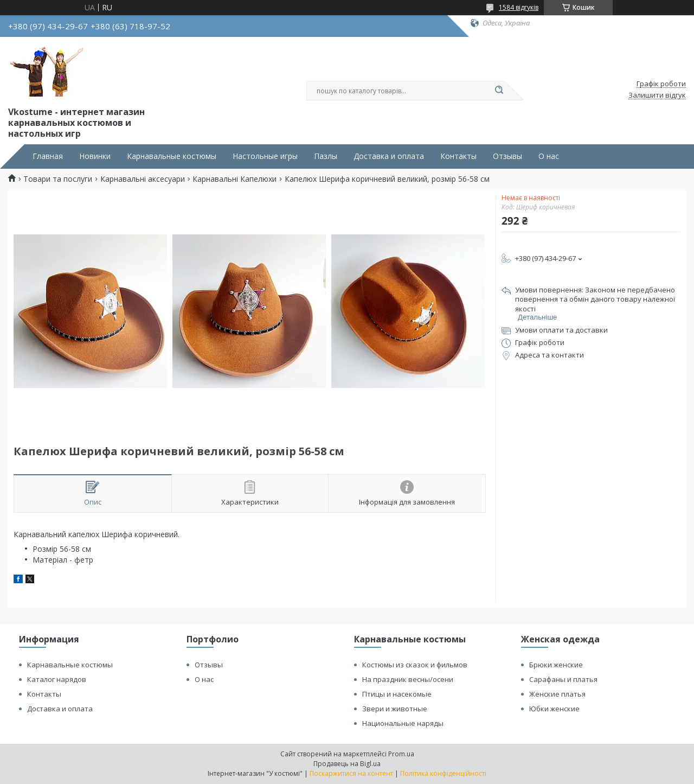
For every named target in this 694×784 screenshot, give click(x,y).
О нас (549, 156)
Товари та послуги (58, 179)
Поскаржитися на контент (351, 773)
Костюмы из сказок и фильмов (415, 665)
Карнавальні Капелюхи (234, 179)
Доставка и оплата (389, 156)
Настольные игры (265, 156)
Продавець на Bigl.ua (347, 764)
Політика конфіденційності (443, 773)
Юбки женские (554, 709)
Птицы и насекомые (397, 694)
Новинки (95, 156)
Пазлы (326, 156)
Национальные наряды (403, 723)
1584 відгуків (519, 7)
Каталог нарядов (57, 679)
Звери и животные (395, 709)
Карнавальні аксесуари (143, 179)
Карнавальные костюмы (172, 156)
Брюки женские (556, 665)
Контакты (458, 156)
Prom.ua (401, 754)
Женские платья (557, 694)
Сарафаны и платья (563, 679)
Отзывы (507, 156)
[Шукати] (499, 91)
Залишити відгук (657, 95)
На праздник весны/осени (408, 679)
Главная (48, 156)
